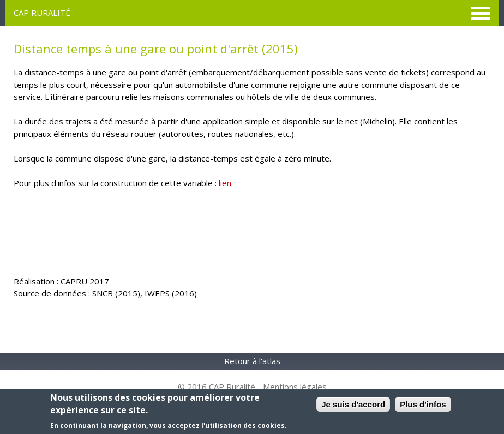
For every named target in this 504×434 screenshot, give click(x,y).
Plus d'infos (423, 404)
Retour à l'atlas (252, 361)
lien (225, 183)
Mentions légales (295, 387)
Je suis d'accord (353, 404)
